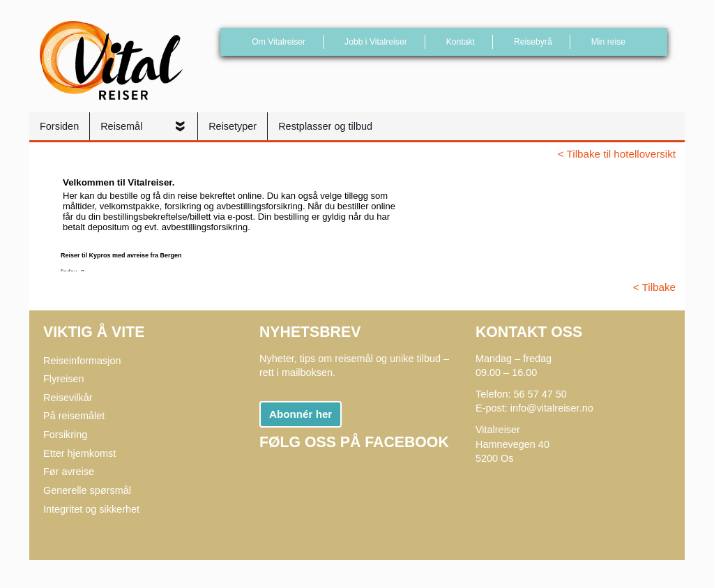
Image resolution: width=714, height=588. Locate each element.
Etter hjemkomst (79, 453)
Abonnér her (301, 414)
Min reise (608, 42)
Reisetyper (233, 126)
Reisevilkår (68, 398)
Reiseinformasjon (82, 361)
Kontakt (461, 42)
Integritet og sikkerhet (91, 509)
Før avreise (69, 472)
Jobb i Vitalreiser (376, 42)
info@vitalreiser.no (552, 408)
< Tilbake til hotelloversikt (617, 154)
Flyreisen (64, 379)
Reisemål (123, 126)
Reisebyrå (533, 42)
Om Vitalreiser (279, 42)
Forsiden (59, 126)
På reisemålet (74, 416)
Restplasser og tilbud (325, 126)
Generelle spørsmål (87, 490)
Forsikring (65, 435)
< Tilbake (654, 287)
